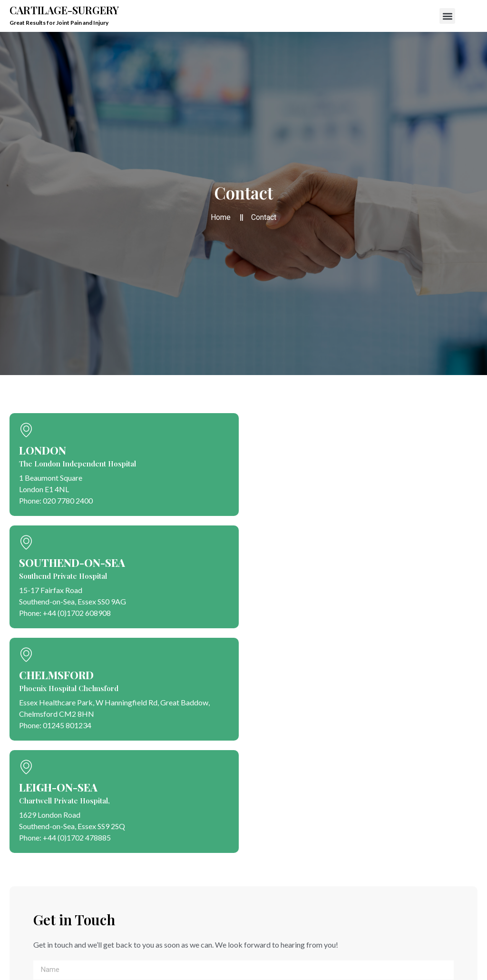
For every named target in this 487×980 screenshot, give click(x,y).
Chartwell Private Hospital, (64, 801)
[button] (447, 16)
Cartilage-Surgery (64, 10)
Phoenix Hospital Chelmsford (69, 688)
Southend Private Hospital (63, 576)
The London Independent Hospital (78, 464)
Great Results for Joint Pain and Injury (59, 23)
